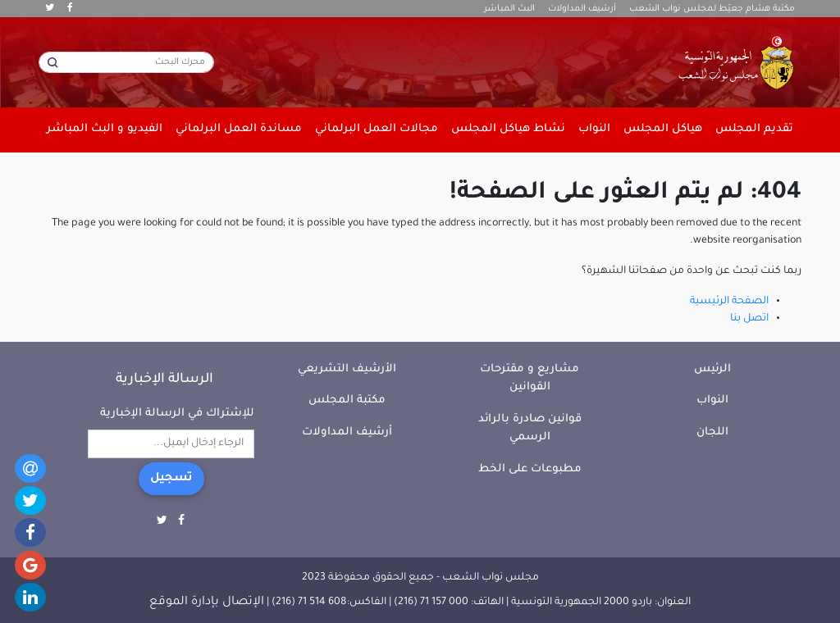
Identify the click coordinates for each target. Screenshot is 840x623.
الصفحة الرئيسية (729, 302)
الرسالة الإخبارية (164, 380)
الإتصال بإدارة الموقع (207, 603)
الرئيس (712, 369)
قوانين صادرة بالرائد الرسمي (530, 429)
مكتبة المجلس (347, 400)
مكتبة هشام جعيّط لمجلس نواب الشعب (712, 9)
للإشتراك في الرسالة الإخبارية (177, 414)
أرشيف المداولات (582, 9)
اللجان (712, 432)
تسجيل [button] (171, 479)
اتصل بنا (749, 319)
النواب (712, 400)
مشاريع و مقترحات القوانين (530, 379)
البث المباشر (509, 9)
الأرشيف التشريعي (347, 369)
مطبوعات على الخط (530, 469)
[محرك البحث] (126, 62)
